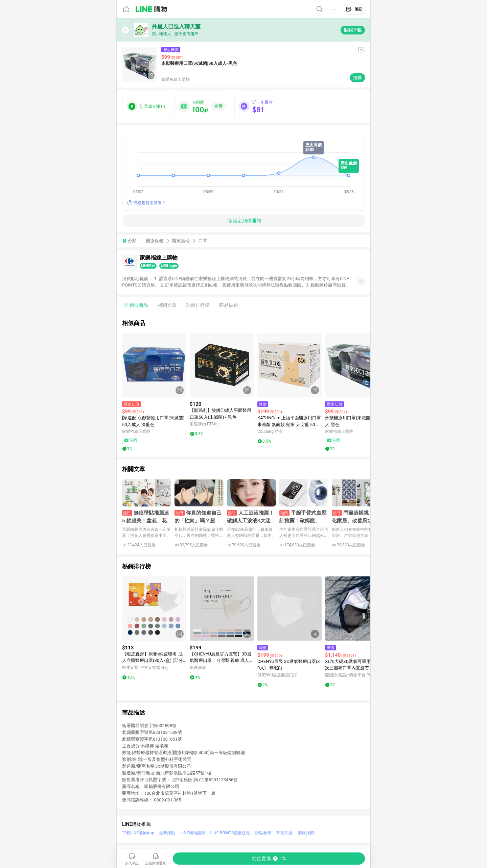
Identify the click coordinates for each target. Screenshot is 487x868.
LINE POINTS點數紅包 (230, 833)
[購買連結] (269, 859)
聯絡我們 (306, 833)
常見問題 (284, 833)
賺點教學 (263, 833)
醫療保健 (155, 241)
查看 (218, 106)
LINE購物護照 (193, 833)
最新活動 (167, 833)
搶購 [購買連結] (357, 78)
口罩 (203, 241)
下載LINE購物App (138, 833)
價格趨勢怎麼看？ (149, 203)
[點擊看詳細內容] (154, 365)
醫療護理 (181, 241)
